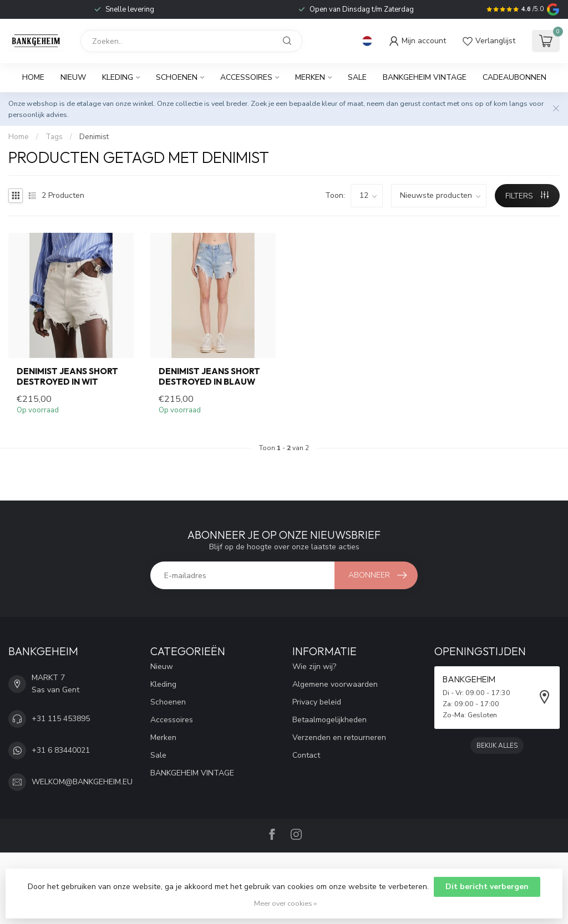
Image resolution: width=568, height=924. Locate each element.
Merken (310, 77)
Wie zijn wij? (314, 667)
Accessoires (246, 77)
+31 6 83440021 (61, 750)
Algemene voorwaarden (335, 684)
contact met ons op (453, 103)
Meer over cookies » (285, 903)
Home (33, 77)
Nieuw (73, 77)
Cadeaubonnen (514, 77)
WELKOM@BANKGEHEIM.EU (82, 782)
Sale (357, 77)
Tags (54, 137)
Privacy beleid (317, 702)
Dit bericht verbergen (487, 887)
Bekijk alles (497, 746)
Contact (306, 755)
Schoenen (177, 77)
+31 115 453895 (61, 719)
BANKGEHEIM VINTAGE (425, 77)
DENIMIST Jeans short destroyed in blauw (209, 376)
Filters (527, 196)
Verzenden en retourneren (339, 737)
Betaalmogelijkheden (329, 720)
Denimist (94, 137)
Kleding (118, 77)
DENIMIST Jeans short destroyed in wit (67, 376)
